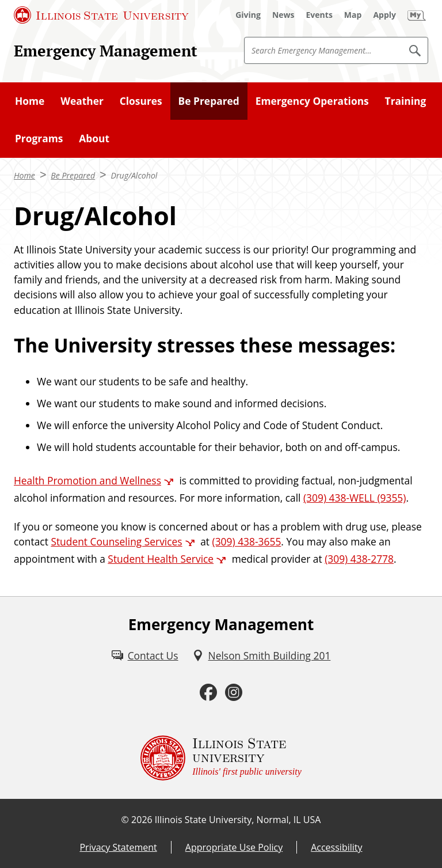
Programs (39, 138)
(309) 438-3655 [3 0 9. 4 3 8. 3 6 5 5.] (247, 541)
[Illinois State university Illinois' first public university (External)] (221, 758)
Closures (141, 101)
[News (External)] (283, 15)
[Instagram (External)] (234, 692)
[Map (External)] (353, 15)
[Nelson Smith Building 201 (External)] (262, 655)
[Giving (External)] (248, 15)
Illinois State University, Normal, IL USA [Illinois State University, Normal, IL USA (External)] (238, 820)
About (94, 138)
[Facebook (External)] (208, 692)
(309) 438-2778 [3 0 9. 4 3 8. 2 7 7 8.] (359, 559)
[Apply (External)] (384, 15)
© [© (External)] (125, 820)
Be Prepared (209, 101)
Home (30, 101)
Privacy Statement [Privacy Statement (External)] (118, 847)
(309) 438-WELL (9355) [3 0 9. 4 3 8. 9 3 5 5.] (355, 498)
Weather (82, 101)
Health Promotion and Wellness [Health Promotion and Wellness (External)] (87, 480)
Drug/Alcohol (134, 175)
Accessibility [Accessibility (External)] (336, 847)
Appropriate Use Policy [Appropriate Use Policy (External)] (234, 847)
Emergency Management (106, 51)
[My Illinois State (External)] (417, 15)
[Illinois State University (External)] (101, 15)
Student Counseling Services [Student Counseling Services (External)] (116, 541)
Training (406, 101)
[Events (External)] (319, 15)
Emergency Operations (312, 101)
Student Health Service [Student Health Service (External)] (161, 559)
